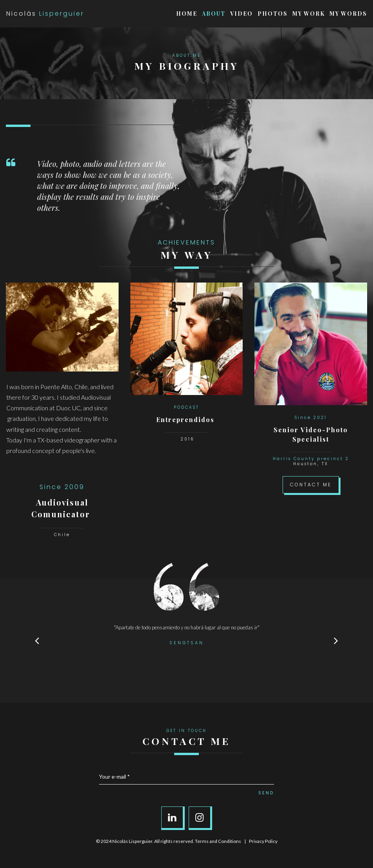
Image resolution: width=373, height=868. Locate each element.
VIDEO (241, 14)
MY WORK (309, 14)
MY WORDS (348, 14)
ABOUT (214, 14)
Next (336, 640)
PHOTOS (273, 14)
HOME (187, 14)
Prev (37, 640)
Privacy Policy (263, 841)
